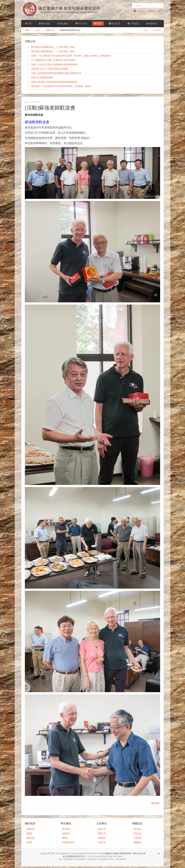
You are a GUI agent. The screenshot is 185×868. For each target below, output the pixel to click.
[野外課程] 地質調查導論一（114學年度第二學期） (54, 51)
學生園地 (63, 24)
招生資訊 (81, 24)
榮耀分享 (102, 833)
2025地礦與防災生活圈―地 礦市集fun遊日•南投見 (53, 60)
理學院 (152, 11)
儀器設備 (30, 838)
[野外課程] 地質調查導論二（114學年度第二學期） (54, 47)
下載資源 (133, 24)
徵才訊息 (115, 24)
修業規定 (66, 833)
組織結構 (30, 829)
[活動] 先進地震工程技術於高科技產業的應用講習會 (54, 82)
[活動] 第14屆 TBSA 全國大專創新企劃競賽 (50, 69)
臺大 (160, 11)
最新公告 (102, 829)
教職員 (29, 833)
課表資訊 (66, 829)
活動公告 (50, 30)
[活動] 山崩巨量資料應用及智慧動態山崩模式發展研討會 (56, 73)
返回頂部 (155, 803)
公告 (98, 24)
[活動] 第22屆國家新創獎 (42, 78)
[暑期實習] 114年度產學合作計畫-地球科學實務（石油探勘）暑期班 (61, 86)
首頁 (28, 24)
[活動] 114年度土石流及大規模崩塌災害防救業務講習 (55, 64)
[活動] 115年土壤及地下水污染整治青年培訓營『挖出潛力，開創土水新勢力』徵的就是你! (71, 56)
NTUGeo (139, 11)
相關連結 (152, 24)
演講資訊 (102, 838)
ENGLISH (157, 30)
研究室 (29, 842)
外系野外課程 (68, 842)
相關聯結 (137, 842)
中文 (146, 30)
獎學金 (65, 838)
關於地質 (45, 24)
